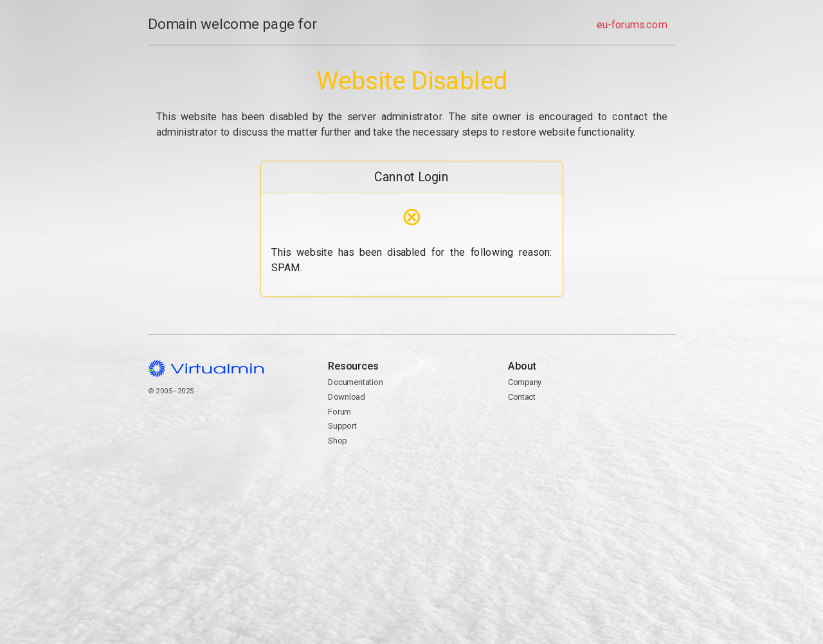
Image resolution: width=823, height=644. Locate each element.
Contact (592, 434)
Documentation (355, 382)
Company (525, 382)
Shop (337, 441)
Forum (339, 412)
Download (346, 397)
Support (342, 426)
